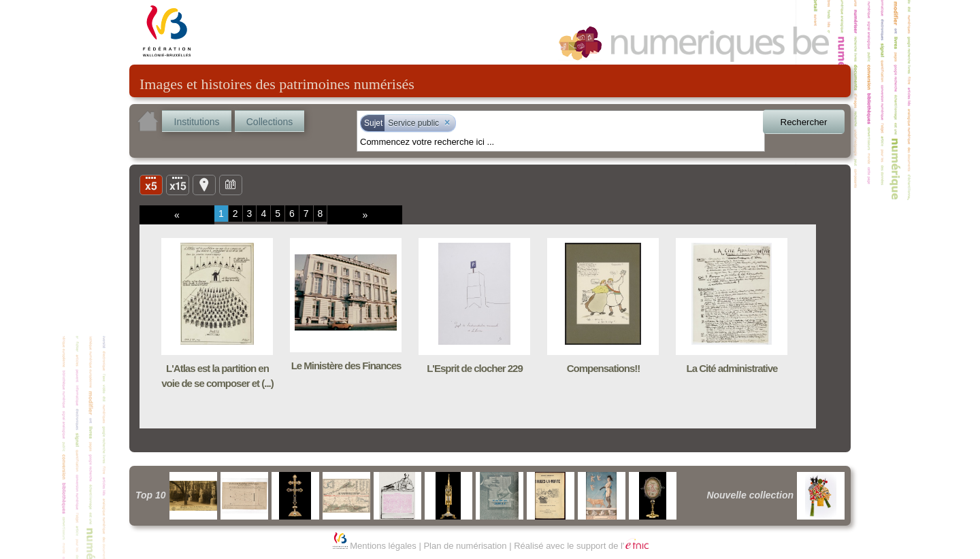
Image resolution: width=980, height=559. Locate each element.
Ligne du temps (231, 184)
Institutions (197, 122)
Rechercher (804, 122)
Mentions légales (383, 546)
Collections (269, 122)
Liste (178, 184)
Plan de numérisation (465, 546)
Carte (204, 184)
